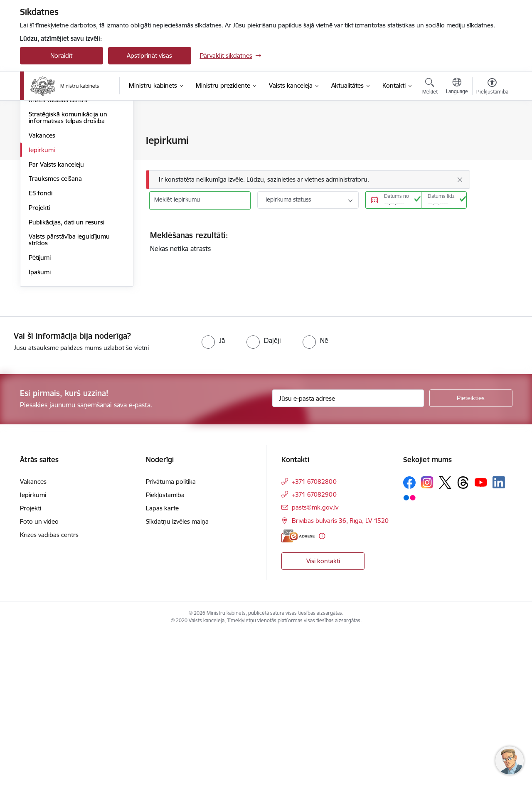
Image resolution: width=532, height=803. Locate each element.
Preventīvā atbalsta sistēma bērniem (66, 238)
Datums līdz (441, 196)
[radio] (213, 510)
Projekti (39, 378)
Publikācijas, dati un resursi (66, 392)
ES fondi (41, 363)
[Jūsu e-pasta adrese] (348, 568)
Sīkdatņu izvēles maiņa (177, 691)
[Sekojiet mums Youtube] (481, 652)
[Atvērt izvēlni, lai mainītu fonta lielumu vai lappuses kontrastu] (492, 87)
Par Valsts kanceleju (56, 334)
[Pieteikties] (471, 568)
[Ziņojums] (308, 180)
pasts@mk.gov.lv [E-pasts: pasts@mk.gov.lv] (315, 677)
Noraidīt (61, 55)
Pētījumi (40, 427)
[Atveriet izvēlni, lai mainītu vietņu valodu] (457, 87)
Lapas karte (162, 678)
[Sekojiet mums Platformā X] (445, 653)
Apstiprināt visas (149, 55)
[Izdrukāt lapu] (492, 137)
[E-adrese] (298, 706)
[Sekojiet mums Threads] (463, 653)
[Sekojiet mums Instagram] (427, 652)
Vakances (42, 305)
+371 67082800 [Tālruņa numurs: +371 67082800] (314, 652)
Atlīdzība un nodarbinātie (64, 184)
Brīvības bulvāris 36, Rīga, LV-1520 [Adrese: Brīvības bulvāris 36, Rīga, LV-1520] (340, 691)
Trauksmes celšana (55, 349)
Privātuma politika (171, 652)
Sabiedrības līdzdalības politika (71, 255)
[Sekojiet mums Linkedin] (499, 653)
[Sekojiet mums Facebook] (409, 653)
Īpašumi (40, 442)
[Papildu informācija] (322, 706)
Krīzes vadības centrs (58, 270)
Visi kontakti (323, 731)
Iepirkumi (42, 320)
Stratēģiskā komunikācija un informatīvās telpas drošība (68, 287)
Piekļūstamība (165, 665)
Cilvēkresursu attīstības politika (71, 170)
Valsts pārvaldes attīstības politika (75, 141)
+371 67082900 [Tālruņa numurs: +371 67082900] (314, 664)
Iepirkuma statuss (288, 200)
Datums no (397, 196)
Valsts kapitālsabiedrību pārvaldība (62, 216)
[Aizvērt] (460, 180)
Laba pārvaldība (51, 155)
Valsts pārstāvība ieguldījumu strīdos (69, 410)
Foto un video (39, 691)
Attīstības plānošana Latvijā (66, 199)
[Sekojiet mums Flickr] (409, 668)
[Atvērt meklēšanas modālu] (430, 87)
